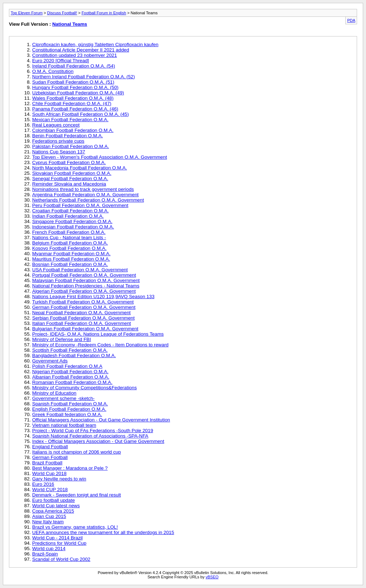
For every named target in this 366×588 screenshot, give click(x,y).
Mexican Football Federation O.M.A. (70, 120)
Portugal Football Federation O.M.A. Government (84, 275)
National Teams (70, 24)
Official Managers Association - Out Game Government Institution (101, 420)
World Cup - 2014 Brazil (57, 538)
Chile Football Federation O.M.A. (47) (72, 103)
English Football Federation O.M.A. (69, 409)
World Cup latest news (56, 506)
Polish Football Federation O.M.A (67, 366)
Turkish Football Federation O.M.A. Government (83, 302)
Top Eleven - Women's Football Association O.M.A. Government (100, 157)
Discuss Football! (62, 13)
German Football (50, 457)
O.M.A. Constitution (53, 71)
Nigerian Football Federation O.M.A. (70, 372)
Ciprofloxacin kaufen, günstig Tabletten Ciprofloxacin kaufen (95, 45)
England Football (50, 447)
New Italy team (48, 522)
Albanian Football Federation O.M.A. (71, 377)
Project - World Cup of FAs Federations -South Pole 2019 (93, 431)
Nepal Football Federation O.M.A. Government (81, 313)
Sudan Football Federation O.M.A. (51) (73, 82)
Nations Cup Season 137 (59, 152)
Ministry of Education (54, 393)
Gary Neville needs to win (59, 479)
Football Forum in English (104, 13)
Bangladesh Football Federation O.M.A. (74, 355)
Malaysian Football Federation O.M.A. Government (86, 280)
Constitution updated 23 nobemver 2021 (75, 55)
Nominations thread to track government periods (83, 189)
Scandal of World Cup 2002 (61, 559)
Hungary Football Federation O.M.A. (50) (75, 87)
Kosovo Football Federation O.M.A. (69, 248)
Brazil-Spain (45, 554)
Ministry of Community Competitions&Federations (85, 388)
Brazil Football (47, 463)
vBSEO (212, 577)
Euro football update (53, 500)
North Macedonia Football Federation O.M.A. (80, 168)
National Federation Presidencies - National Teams (86, 286)
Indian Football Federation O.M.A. (68, 216)
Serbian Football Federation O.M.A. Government (83, 318)
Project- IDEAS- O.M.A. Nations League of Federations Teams (98, 334)
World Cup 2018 (49, 473)
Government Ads (50, 361)
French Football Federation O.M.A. (69, 232)
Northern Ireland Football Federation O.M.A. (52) (83, 77)
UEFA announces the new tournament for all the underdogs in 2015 (103, 532)
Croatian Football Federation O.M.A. (70, 211)
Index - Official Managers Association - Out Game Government (98, 441)
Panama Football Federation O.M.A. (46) (75, 109)
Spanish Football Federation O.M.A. (70, 404)
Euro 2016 (43, 484)
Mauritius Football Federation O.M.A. (71, 259)
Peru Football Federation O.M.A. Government (80, 205)
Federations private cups (58, 141)
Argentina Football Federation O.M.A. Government (85, 195)
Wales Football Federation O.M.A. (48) (73, 98)
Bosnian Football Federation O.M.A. (70, 264)
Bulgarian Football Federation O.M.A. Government (85, 329)
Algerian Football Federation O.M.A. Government (84, 291)
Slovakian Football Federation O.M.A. (72, 173)
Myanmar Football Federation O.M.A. (71, 254)
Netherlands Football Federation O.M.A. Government (88, 200)
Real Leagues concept (56, 125)
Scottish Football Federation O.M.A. (70, 350)
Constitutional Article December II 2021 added (81, 50)
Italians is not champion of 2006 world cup (76, 452)
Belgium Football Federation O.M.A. (70, 243)
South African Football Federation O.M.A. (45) (80, 114)
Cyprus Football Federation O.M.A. (69, 162)
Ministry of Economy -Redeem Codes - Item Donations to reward (100, 345)
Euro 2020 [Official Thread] (61, 61)
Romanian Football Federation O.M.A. (72, 382)
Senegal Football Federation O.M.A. (70, 179)
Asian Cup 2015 (49, 516)
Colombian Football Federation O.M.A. (73, 130)
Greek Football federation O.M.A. (67, 414)
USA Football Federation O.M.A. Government (80, 270)
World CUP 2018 (50, 490)
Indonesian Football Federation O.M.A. (73, 227)
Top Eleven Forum (27, 13)
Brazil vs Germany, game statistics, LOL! (75, 527)
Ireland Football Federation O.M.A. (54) (74, 66)
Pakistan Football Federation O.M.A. (71, 146)
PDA (351, 20)
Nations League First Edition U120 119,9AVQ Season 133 (93, 297)
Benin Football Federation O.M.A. (68, 136)
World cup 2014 (49, 549)
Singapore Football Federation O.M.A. (72, 221)
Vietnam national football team (64, 425)
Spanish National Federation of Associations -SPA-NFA (90, 436)
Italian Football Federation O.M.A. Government (81, 323)
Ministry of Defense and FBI (61, 339)
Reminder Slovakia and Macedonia (69, 184)
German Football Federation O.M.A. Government (84, 307)
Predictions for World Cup (59, 543)
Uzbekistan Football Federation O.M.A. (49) (78, 93)
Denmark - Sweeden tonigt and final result (76, 495)
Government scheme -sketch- (63, 398)
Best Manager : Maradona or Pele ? (70, 468)
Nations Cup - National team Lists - (69, 238)
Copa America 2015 (53, 511)
